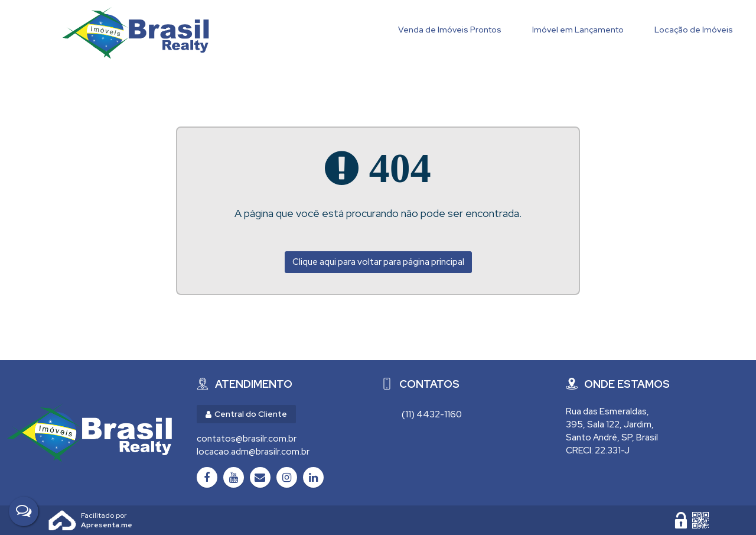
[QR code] (700, 520)
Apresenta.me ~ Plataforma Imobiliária (107, 515)
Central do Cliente (246, 414)
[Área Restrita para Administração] (681, 520)
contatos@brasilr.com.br (247, 439)
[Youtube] (234, 477)
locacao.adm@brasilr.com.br (253, 452)
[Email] (260, 477)
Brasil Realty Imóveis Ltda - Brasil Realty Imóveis (136, 33)
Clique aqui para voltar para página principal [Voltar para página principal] (378, 262)
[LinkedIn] (313, 477)
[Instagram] (287, 477)
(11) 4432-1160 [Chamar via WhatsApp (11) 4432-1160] (432, 414)
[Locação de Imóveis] (694, 31)
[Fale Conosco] (24, 511)
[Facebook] (207, 477)
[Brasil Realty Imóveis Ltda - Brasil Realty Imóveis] (89, 433)
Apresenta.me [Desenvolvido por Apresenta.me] (63, 520)
